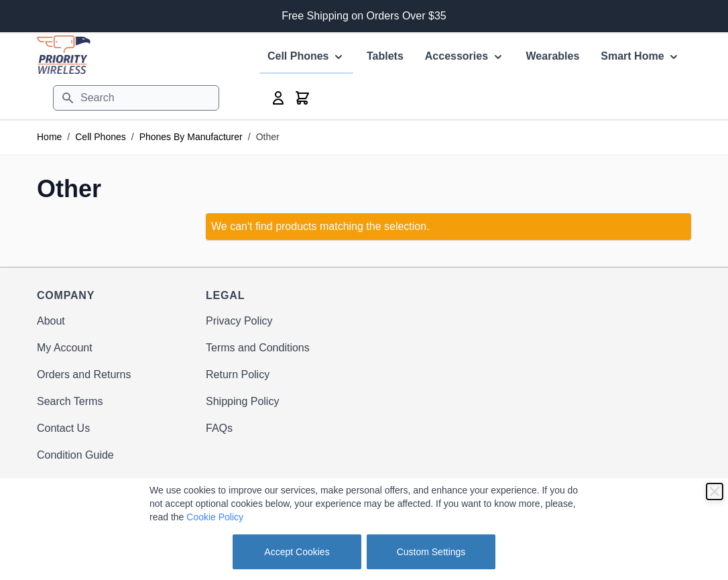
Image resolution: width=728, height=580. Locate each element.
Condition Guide (75, 455)
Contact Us (63, 428)
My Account (65, 348)
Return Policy (238, 374)
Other (268, 137)
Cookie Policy (215, 517)
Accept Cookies (297, 552)
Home (49, 137)
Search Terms (70, 401)
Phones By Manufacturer (191, 137)
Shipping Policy (242, 401)
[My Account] (278, 98)
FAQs (219, 428)
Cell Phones (101, 137)
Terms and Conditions (258, 348)
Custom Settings (431, 552)
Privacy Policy (239, 321)
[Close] (715, 491)
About (51, 321)
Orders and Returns (84, 374)
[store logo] (64, 55)
